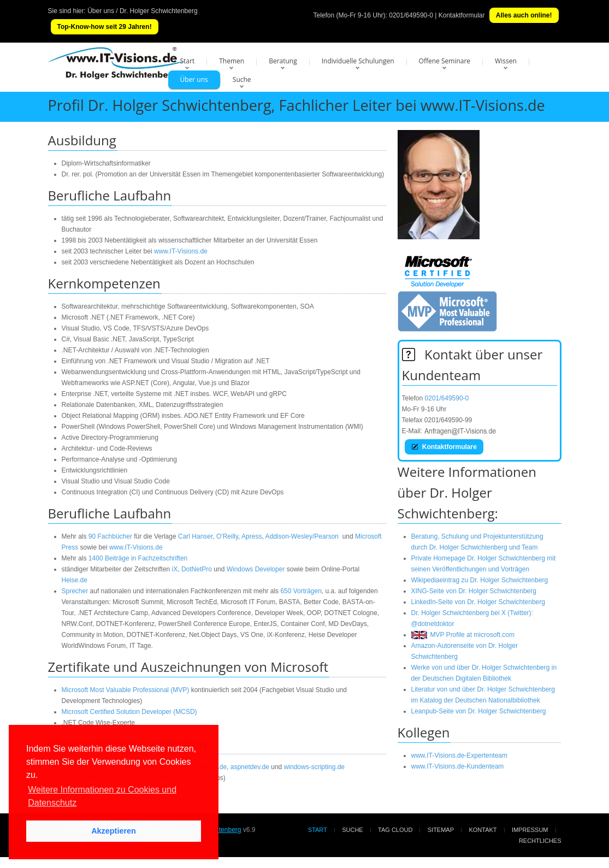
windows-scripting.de (314, 767)
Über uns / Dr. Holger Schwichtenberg (142, 11)
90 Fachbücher (110, 536)
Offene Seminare (445, 61)
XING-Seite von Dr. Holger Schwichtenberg (474, 591)
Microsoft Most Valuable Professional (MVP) (126, 690)
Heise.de (75, 580)
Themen (232, 61)
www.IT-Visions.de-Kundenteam (458, 766)
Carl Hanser (195, 536)
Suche (242, 79)
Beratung (283, 61)
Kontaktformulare (444, 447)
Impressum (530, 830)
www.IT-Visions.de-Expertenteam (460, 755)
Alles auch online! (524, 15)
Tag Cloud (395, 830)
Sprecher (75, 591)
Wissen (506, 61)
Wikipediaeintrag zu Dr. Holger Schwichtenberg (480, 580)
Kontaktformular (462, 15)
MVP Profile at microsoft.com (463, 635)
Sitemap (441, 830)
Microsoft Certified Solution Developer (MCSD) (129, 712)
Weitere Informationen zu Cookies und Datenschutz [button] (102, 796)
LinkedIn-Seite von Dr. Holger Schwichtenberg (478, 602)
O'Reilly (227, 536)
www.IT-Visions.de (181, 251)
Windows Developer (256, 569)
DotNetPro (197, 569)
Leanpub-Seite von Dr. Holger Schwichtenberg (479, 711)
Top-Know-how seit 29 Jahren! (105, 27)
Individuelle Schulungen (358, 61)
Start (188, 61)
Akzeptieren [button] (114, 831)
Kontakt (483, 830)
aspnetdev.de (250, 767)
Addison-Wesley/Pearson (302, 536)
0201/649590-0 (411, 15)
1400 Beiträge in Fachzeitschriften (138, 558)
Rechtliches (540, 841)
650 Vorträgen (301, 591)
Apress (252, 536)
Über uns (194, 79)
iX (175, 569)
